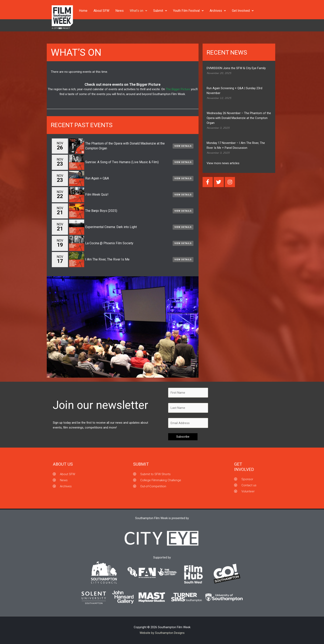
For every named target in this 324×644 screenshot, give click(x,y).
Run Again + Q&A (97, 178)
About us (63, 464)
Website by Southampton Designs (162, 633)
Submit (160, 11)
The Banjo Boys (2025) (101, 211)
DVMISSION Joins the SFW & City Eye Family (236, 68)
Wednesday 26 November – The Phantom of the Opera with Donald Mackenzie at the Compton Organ (239, 118)
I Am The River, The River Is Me (107, 259)
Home (83, 11)
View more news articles (223, 163)
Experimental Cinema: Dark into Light (111, 227)
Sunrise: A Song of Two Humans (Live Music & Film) (122, 162)
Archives (218, 11)
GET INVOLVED (244, 467)
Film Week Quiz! (97, 194)
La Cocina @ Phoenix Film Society (109, 243)
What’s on (138, 11)
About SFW (101, 11)
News (120, 11)
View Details (183, 146)
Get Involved (243, 11)
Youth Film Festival (188, 11)
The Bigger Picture (145, 84)
